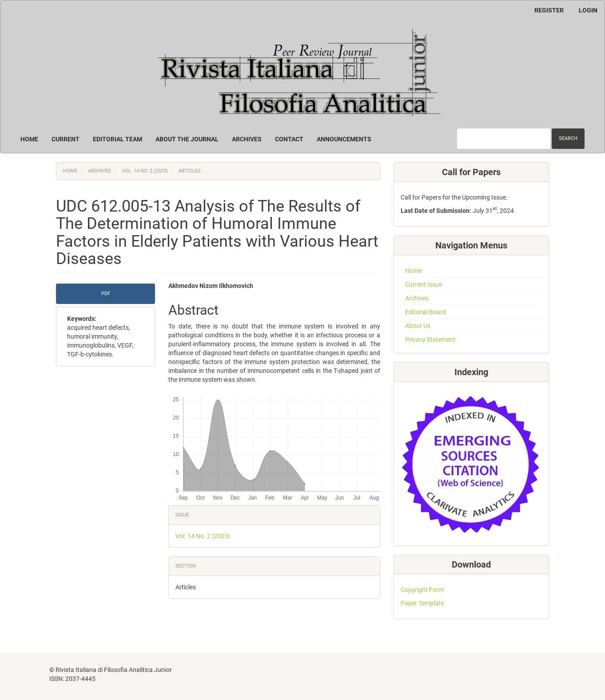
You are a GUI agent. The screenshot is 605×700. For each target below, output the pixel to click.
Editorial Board (426, 312)
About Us (418, 326)
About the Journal (187, 139)
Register (549, 10)
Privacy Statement (430, 340)
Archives (247, 139)
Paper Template (422, 603)
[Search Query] (504, 139)
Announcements (344, 139)
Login (588, 10)
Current (66, 139)
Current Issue (424, 284)
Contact (289, 139)
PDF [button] (106, 294)
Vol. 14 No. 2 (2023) (145, 171)
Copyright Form (422, 590)
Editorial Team (117, 139)
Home (29, 139)
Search (568, 138)
